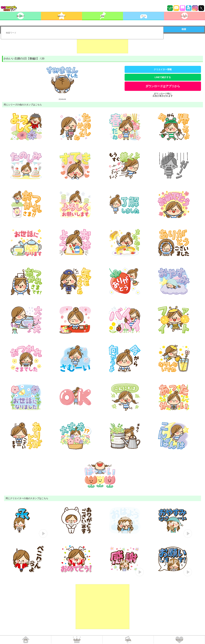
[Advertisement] (102, 45)
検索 (184, 29)
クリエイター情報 (163, 69)
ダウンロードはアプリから (163, 86)
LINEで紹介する (163, 77)
